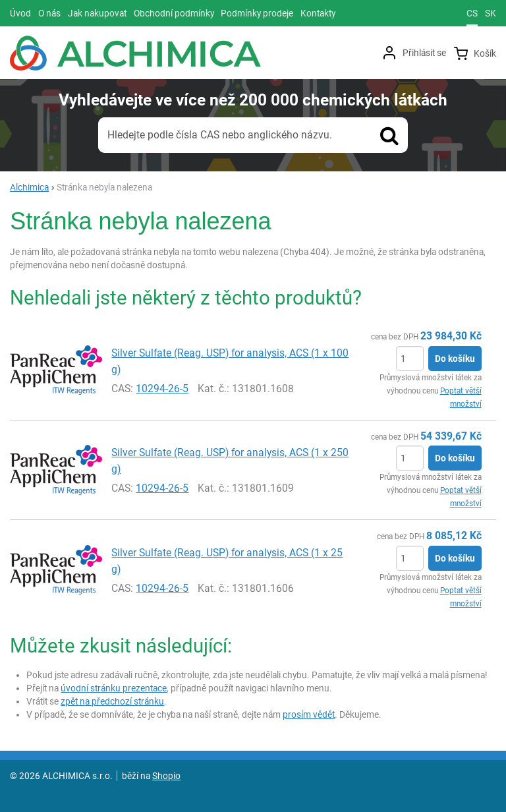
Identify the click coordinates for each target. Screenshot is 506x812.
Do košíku (455, 359)
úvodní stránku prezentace (114, 688)
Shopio (166, 776)
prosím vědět (309, 714)
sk (491, 13)
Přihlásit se (424, 53)
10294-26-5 (162, 389)
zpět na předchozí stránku (112, 701)
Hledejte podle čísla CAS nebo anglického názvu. (220, 135)
